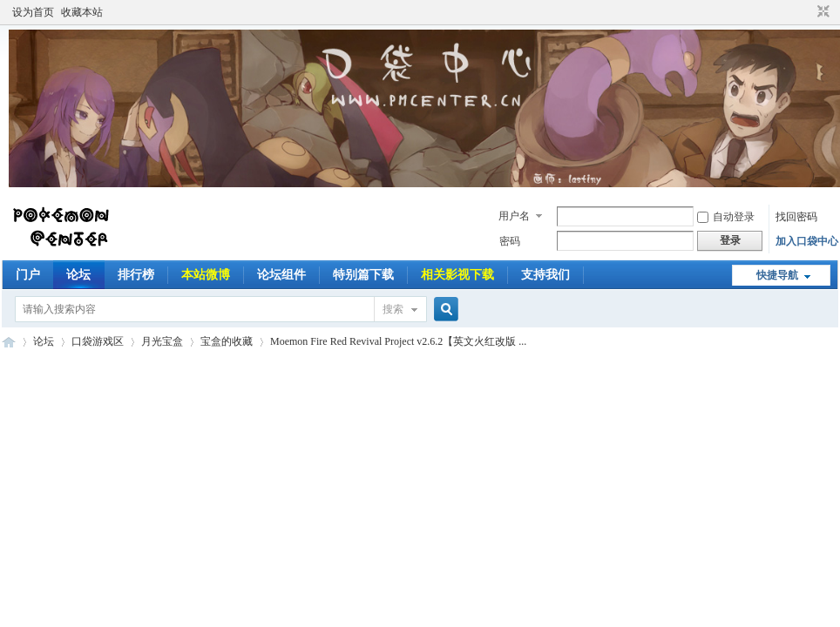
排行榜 (136, 275)
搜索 (393, 309)
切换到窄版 (821, 12)
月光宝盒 (162, 341)
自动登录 (726, 217)
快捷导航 (777, 275)
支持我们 (545, 275)
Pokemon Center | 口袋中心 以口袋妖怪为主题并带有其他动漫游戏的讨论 (9, 342)
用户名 (514, 216)
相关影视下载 (457, 275)
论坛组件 (281, 275)
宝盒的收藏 (227, 341)
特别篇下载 (363, 275)
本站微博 (206, 275)
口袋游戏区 (98, 341)
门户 (28, 275)
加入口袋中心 (807, 241)
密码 (510, 241)
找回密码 (796, 217)
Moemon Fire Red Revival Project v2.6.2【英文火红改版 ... (398, 341)
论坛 (78, 275)
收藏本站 (82, 12)
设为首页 (33, 12)
